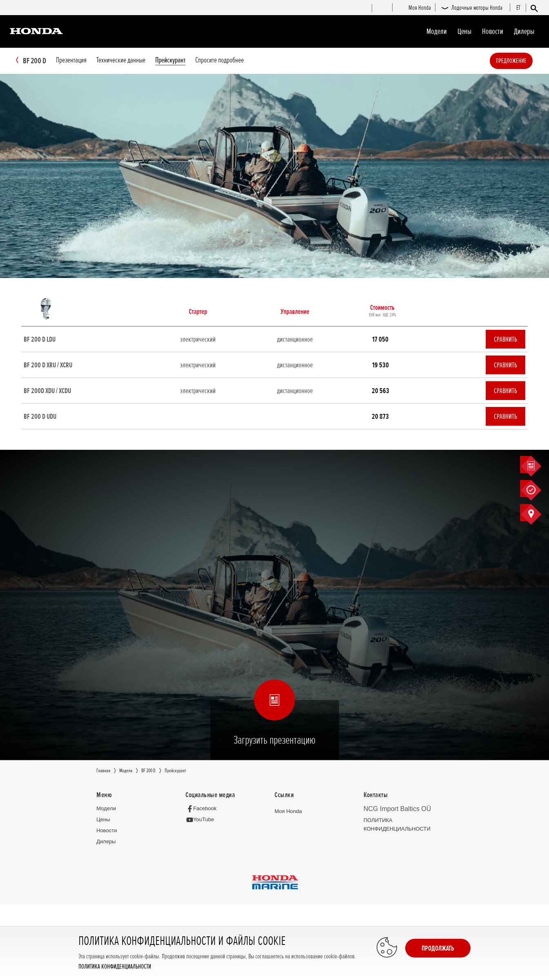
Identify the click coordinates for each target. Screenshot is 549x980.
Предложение (523, 61)
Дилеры (524, 31)
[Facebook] (203, 809)
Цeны (464, 31)
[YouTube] (202, 820)
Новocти (493, 31)
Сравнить (505, 340)
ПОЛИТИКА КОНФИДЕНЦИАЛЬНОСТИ (115, 967)
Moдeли (437, 31)
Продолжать (438, 948)
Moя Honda (288, 812)
